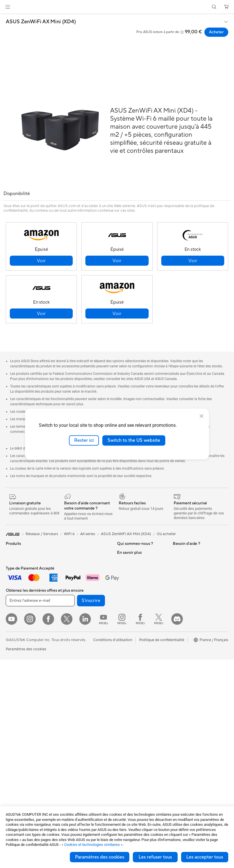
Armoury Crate (186, 691)
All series (88, 534)
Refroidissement (20, 734)
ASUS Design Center (190, 596)
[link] (117, 7)
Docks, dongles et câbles (81, 726)
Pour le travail (17, 605)
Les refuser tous (155, 857)
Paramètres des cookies (100, 857)
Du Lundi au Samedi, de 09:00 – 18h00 (137, 685)
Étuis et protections (77, 709)
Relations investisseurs (136, 561)
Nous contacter (130, 630)
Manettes (68, 752)
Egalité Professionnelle (136, 570)
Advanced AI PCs (188, 587)
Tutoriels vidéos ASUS (136, 696)
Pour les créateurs (21, 613)
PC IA (178, 578)
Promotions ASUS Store (193, 622)
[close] (202, 416)
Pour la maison (18, 596)
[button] (8, 7)
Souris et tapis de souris (80, 674)
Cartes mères (17, 717)
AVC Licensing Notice (191, 674)
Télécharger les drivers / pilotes (137, 658)
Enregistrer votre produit (138, 647)
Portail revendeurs (133, 595)
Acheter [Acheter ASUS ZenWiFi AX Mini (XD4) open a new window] (216, 32)
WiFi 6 (66, 592)
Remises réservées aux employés (192, 654)
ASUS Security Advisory (138, 704)
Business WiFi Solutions (80, 618)
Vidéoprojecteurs (21, 657)
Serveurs (68, 648)
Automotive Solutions (191, 613)
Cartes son (70, 552)
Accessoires (16, 570)
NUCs (11, 682)
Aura (177, 700)
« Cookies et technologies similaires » (92, 845)
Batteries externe (75, 734)
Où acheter (166, 534)
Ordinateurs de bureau (25, 674)
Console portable (21, 578)
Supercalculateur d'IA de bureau (81, 637)
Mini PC (12, 691)
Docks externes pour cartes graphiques (29, 763)
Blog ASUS (182, 682)
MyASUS (125, 713)
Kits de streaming (75, 691)
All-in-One (14, 665)
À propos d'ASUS (132, 552)
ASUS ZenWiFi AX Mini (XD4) (41, 22)
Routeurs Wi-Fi (73, 600)
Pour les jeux (16, 630)
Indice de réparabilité (135, 730)
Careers (124, 613)
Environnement (186, 561)
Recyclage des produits (137, 722)
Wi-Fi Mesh (70, 609)
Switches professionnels (81, 626)
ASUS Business (186, 604)
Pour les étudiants (21, 622)
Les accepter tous (205, 857)
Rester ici (84, 440)
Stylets (66, 743)
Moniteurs (14, 648)
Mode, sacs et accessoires (83, 700)
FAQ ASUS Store (132, 639)
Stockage (69, 574)
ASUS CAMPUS (186, 643)
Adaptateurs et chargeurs (82, 717)
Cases (11, 726)
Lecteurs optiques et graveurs (78, 563)
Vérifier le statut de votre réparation (138, 672)
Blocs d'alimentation (23, 752)
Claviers (67, 666)
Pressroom (126, 604)
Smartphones (17, 561)
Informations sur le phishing (196, 665)
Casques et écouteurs (79, 683)
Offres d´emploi (130, 578)
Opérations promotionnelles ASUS (197, 632)
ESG (177, 552)
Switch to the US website (134, 440)
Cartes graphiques (22, 743)
